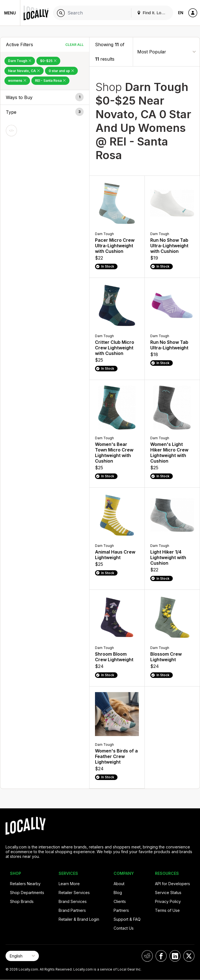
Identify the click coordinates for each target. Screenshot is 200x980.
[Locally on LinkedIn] (175, 956)
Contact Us (124, 928)
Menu (10, 13)
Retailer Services (74, 893)
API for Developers (172, 884)
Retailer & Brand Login (79, 919)
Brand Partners (72, 910)
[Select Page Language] (22, 956)
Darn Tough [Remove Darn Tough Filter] (20, 61)
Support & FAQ (127, 919)
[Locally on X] (189, 956)
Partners (121, 910)
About (119, 884)
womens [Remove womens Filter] (17, 81)
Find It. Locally (153, 13)
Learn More (69, 884)
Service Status (168, 893)
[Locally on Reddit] (147, 956)
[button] (45, 97)
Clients (120, 901)
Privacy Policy (168, 901)
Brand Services (73, 901)
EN (181, 13)
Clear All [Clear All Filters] (74, 45)
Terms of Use (167, 910)
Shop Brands (22, 901)
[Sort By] (166, 52)
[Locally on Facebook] (161, 956)
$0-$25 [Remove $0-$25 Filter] (48, 61)
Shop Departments (27, 893)
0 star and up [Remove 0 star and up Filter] (61, 71)
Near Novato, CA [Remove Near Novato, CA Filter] (24, 71)
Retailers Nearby (25, 884)
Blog (118, 893)
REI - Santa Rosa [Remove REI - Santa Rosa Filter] (50, 81)
